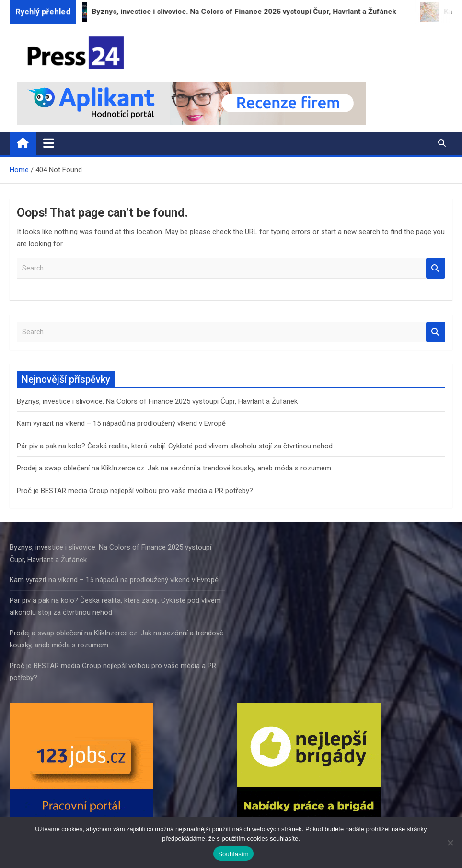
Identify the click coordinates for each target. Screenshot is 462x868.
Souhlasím (233, 854)
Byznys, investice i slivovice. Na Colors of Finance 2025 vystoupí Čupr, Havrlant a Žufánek (157, 401)
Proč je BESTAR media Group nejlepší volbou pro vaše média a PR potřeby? (135, 491)
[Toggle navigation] (49, 143)
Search (436, 268)
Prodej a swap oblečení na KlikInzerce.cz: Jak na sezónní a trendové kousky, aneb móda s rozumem (174, 468)
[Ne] (450, 843)
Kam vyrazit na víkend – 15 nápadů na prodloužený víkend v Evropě (121, 423)
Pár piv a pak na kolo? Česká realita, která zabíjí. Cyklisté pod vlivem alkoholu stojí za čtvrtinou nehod (175, 446)
